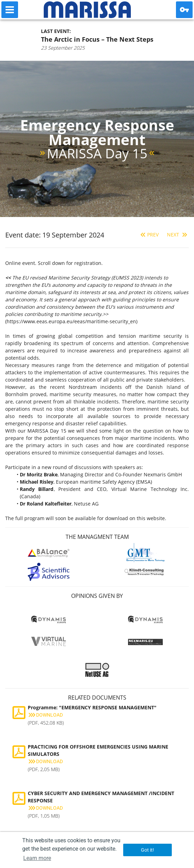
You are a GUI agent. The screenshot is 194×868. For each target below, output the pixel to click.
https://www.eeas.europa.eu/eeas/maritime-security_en (71, 321)
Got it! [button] (147, 850)
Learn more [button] (37, 858)
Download (45, 715)
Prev (149, 235)
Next (178, 235)
